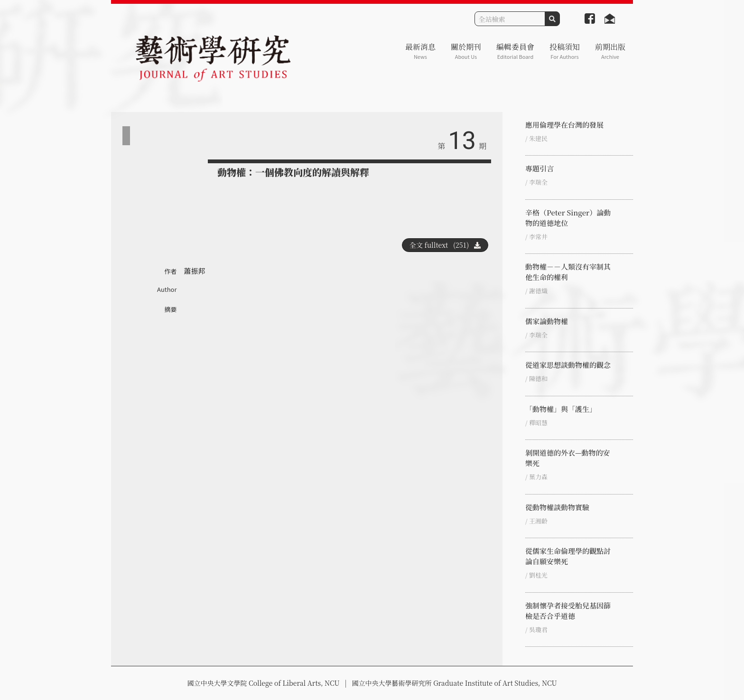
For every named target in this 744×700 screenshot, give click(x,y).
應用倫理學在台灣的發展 (564, 125)
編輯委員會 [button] (515, 51)
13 (462, 141)
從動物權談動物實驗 (557, 507)
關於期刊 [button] (466, 51)
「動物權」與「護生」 (561, 409)
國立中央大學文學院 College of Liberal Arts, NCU (263, 683)
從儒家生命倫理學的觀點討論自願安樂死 (568, 556)
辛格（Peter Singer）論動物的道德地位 (568, 218)
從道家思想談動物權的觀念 (568, 365)
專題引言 (539, 168)
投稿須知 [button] (565, 51)
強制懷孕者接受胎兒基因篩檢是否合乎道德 (568, 611)
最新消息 (420, 51)
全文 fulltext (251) (445, 245)
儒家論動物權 (547, 321)
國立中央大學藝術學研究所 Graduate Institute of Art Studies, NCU (455, 683)
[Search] (510, 19)
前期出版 (610, 51)
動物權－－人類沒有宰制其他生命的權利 (568, 272)
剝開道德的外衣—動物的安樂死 (568, 458)
